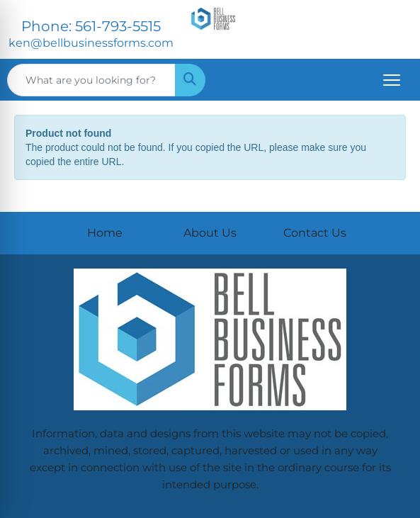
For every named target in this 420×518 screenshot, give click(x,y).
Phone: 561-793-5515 (91, 26)
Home (105, 233)
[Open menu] (392, 80)
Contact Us (315, 233)
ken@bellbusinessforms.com (91, 43)
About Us (210, 233)
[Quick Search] (91, 80)
